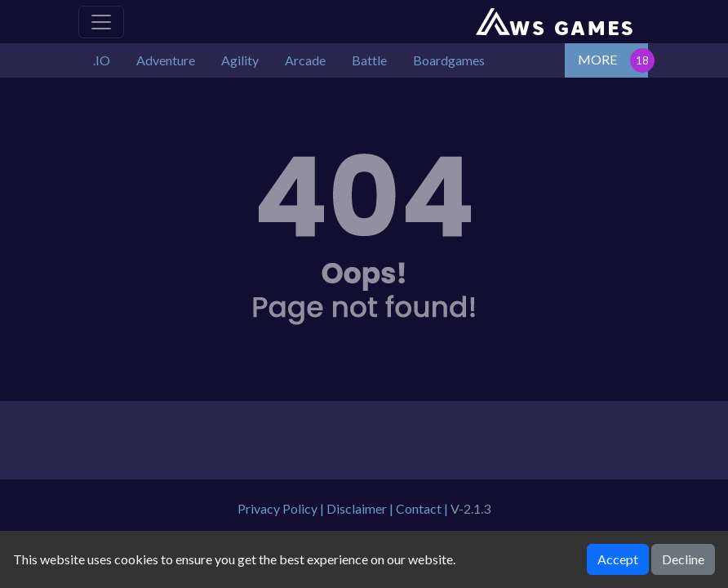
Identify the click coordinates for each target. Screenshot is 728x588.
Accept (618, 559)
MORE (597, 59)
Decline (683, 559)
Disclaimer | (361, 508)
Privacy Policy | (282, 508)
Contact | (423, 508)
